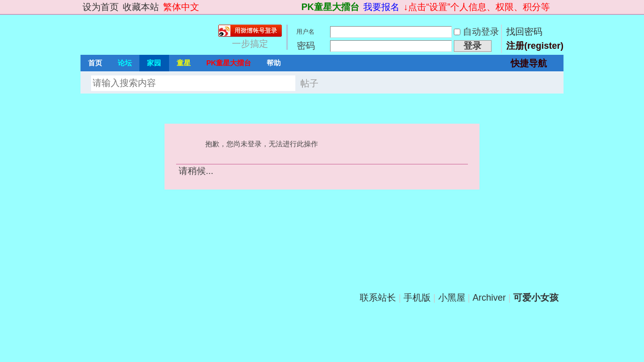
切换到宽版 (558, 7)
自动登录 (476, 32)
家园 (154, 63)
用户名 (305, 32)
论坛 (125, 63)
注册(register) (535, 46)
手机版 (417, 298)
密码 (306, 46)
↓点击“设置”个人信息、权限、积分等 (477, 7)
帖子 (309, 83)
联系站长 (378, 298)
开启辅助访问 (297, 7)
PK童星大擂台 (330, 7)
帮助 (274, 63)
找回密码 (524, 32)
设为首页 (101, 7)
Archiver (489, 298)
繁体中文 (181, 7)
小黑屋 (452, 298)
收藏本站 (141, 7)
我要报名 (381, 7)
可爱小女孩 (536, 298)
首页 (95, 63)
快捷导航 (529, 63)
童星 (184, 63)
